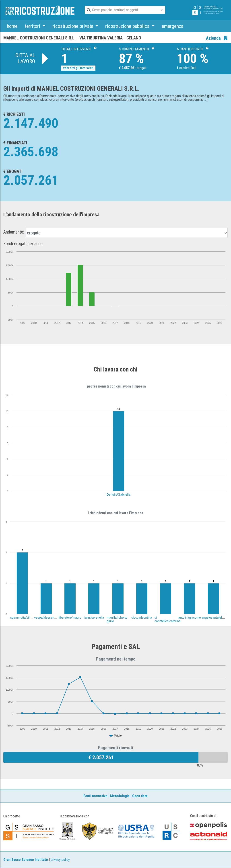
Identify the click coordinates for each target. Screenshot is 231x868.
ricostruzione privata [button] (73, 26)
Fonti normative (95, 796)
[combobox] (121, 10)
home (12, 26)
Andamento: (14, 232)
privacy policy (60, 860)
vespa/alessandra (46, 618)
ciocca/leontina (142, 618)
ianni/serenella (94, 618)
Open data (140, 796)
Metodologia (120, 796)
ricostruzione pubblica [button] (128, 26)
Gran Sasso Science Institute (26, 860)
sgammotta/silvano (23, 618)
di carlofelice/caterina (168, 619)
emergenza (172, 26)
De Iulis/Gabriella (119, 495)
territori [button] (33, 26)
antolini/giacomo (190, 618)
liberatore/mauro (70, 618)
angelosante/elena (214, 618)
